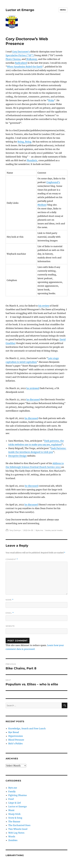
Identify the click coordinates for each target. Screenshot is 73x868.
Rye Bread (14, 732)
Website (10, 626)
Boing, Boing (24, 142)
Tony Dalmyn (15, 530)
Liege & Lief (15, 803)
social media (57, 530)
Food (11, 799)
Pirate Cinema (13, 59)
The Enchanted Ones (19, 825)
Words (12, 837)
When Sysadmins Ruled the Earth (25, 67)
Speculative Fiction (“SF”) (20, 55)
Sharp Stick (14, 814)
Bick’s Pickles (15, 744)
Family (12, 791)
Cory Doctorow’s (21, 52)
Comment (12, 559)
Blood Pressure (16, 740)
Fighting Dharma (17, 795)
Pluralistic (32, 160)
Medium (42, 205)
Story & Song (15, 818)
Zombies (13, 840)
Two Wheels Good (18, 829)
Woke (51, 100)
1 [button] (47, 204)
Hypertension (16, 736)
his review (44, 306)
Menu (63, 10)
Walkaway (31, 59)
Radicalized (21, 63)
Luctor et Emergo (20, 10)
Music (11, 810)
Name (10, 600)
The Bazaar (14, 821)
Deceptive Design (17, 456)
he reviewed (33, 388)
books (48, 530)
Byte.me (39, 530)
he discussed (33, 399)
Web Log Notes (16, 833)
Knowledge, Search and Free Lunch (27, 728)
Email (10, 613)
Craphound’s (53, 182)
